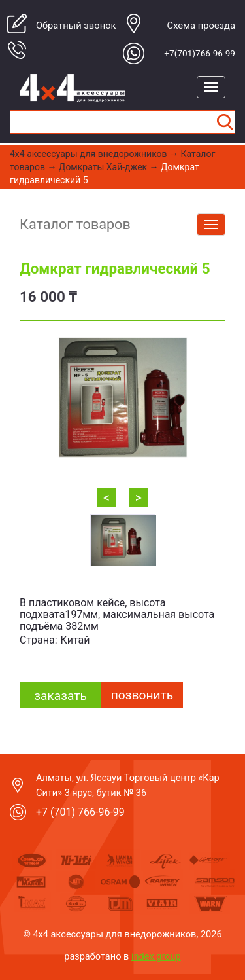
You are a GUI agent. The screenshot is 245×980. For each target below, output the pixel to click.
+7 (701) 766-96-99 (80, 812)
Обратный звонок (76, 26)
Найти (225, 122)
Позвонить (142, 695)
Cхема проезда (201, 26)
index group (156, 956)
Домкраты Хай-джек (103, 167)
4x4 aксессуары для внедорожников (89, 154)
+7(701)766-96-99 (200, 53)
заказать (60, 696)
